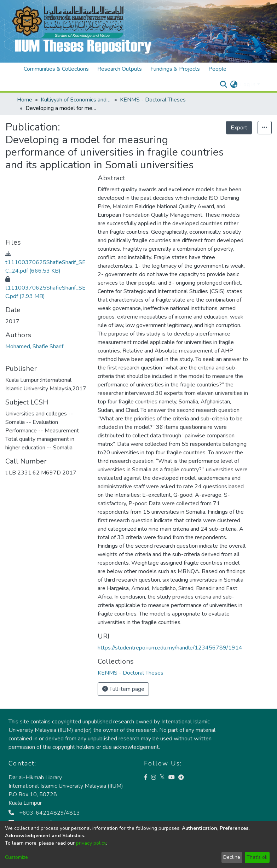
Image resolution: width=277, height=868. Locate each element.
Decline (232, 857)
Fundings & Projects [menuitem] (175, 69)
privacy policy (91, 843)
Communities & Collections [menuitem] (56, 69)
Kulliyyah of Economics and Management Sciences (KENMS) (76, 100)
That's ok (257, 857)
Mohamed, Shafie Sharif (34, 346)
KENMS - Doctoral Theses (153, 100)
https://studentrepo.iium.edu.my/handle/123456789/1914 (170, 648)
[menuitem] (234, 85)
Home (25, 100)
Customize (16, 857)
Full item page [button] (123, 689)
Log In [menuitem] (248, 85)
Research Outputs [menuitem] (120, 69)
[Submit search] (223, 85)
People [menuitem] (217, 69)
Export (239, 128)
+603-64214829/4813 (44, 813)
